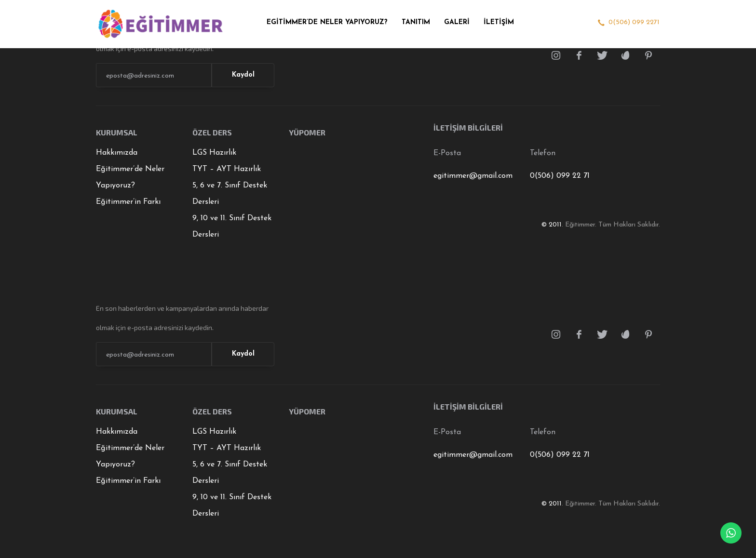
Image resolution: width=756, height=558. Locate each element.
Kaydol (243, 75)
